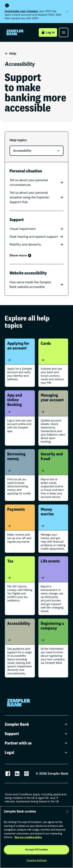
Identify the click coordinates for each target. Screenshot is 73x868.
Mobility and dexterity (36, 244)
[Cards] (53, 360)
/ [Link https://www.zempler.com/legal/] (27, 819)
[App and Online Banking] (20, 412)
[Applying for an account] (20, 360)
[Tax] (20, 578)
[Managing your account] (53, 412)
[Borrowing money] (20, 471)
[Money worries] (53, 526)
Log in (48, 32)
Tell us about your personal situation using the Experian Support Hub (36, 197)
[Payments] (20, 526)
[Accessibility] (20, 640)
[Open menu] (64, 32)
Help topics (18, 140)
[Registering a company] (53, 640)
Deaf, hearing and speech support (36, 237)
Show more (21, 255)
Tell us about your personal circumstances (36, 182)
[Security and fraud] (53, 471)
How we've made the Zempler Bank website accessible (36, 284)
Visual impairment (36, 229)
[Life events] (53, 578)
